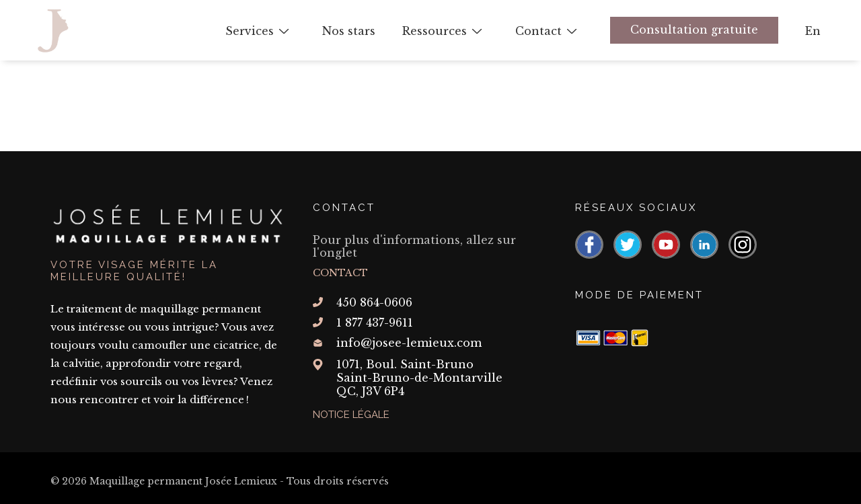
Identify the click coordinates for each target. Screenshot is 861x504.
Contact (538, 31)
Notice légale (351, 415)
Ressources (435, 31)
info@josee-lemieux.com (409, 343)
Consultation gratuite (694, 30)
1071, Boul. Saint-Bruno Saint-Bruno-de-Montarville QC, (419, 378)
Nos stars (349, 31)
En (813, 31)
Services (250, 31)
